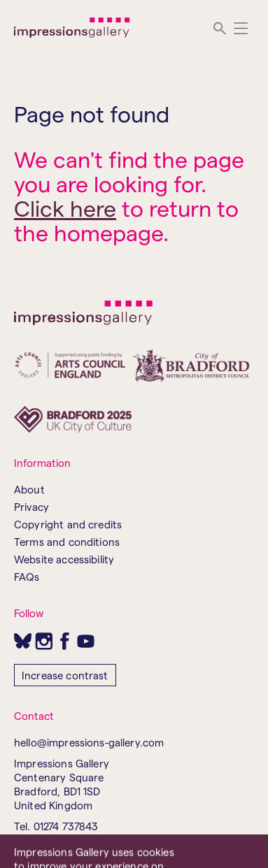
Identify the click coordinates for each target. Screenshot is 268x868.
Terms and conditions (67, 542)
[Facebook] (65, 641)
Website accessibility (64, 559)
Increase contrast (65, 675)
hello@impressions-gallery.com (89, 742)
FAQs (27, 577)
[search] (219, 28)
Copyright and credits (68, 524)
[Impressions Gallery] (72, 28)
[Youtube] (86, 641)
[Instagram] (44, 641)
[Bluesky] (23, 641)
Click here (65, 208)
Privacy (31, 507)
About (29, 489)
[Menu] (241, 28)
